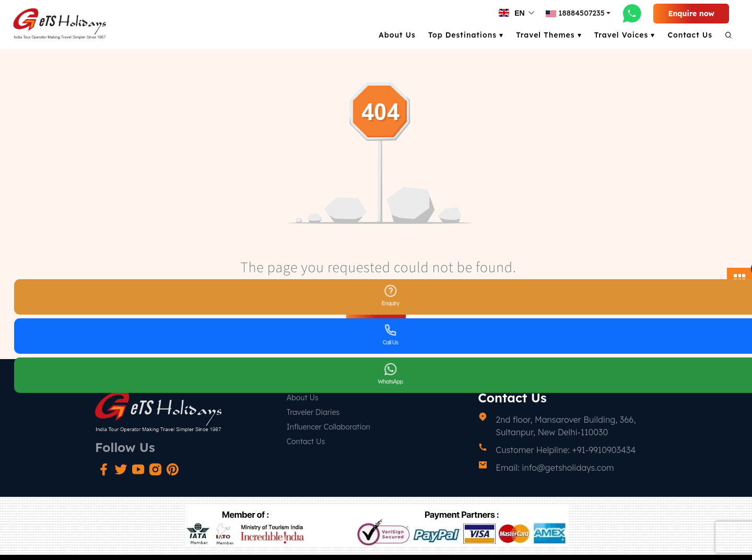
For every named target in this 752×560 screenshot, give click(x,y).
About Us (397, 35)
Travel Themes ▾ (549, 35)
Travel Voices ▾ (625, 35)
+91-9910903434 (604, 450)
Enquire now (691, 14)
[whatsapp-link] (632, 13)
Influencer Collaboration (328, 427)
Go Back (376, 312)
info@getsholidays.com (568, 468)
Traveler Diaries (313, 412)
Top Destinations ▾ (466, 35)
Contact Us (690, 35)
